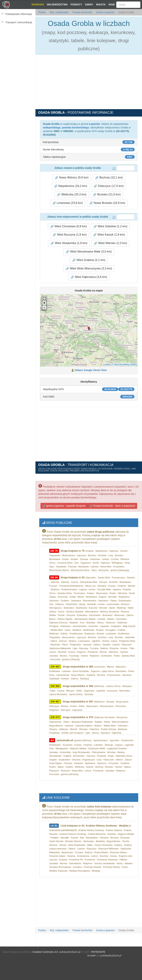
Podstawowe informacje (19, 14)
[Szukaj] (128, 5)
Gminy (89, 5)
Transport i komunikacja (19, 22)
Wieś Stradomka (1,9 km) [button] (69, 243)
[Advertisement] (18, 48)
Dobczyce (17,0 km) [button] (109, 186)
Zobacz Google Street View (90, 370)
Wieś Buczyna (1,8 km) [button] (70, 235)
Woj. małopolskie (59, 12)
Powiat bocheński (82, 12)
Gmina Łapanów (105, 12)
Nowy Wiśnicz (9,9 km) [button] (72, 178)
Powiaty (76, 5)
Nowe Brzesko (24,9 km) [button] (107, 203)
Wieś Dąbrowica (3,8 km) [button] (89, 277)
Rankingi (38, 5)
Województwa (57, 5)
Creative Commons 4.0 (45, 949)
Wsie (112, 5)
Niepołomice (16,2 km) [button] (71, 186)
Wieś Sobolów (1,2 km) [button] (110, 226)
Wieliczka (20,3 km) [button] (72, 195)
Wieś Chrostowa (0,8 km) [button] (69, 226)
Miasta (101, 5)
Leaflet (107, 365)
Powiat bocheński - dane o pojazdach (112, 505)
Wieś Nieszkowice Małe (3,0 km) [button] (89, 252)
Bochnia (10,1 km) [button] (109, 178)
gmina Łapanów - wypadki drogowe (64, 505)
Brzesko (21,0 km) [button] (107, 195)
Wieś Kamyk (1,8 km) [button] (109, 235)
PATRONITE (98, 949)
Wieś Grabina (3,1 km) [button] (89, 260)
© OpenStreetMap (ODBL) (124, 365)
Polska (42, 12)
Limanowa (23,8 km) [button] (68, 203)
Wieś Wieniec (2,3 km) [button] (110, 243)
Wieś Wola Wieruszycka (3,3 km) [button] (89, 269)
